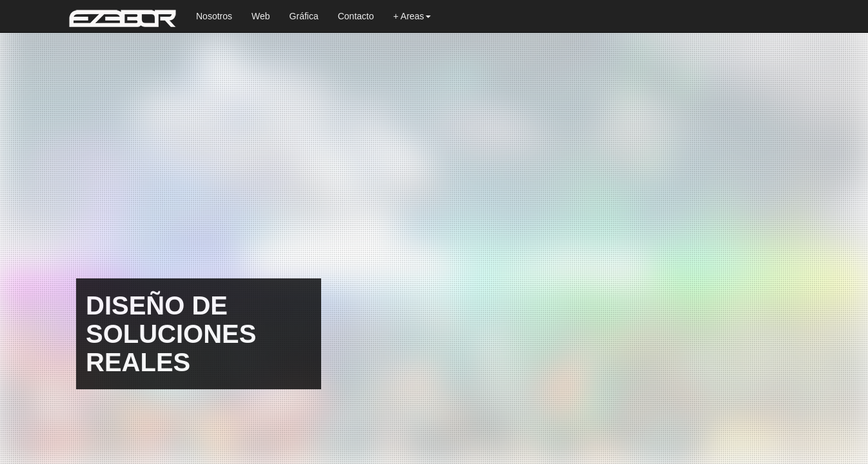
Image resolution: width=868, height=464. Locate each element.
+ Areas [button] (412, 16)
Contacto (356, 16)
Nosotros (214, 16)
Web (261, 16)
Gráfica (304, 16)
